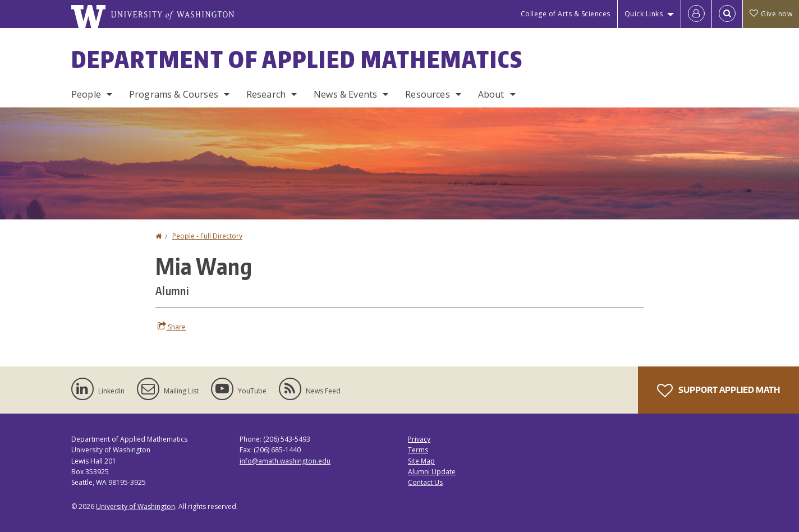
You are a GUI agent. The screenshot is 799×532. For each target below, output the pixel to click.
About (491, 94)
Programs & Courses (174, 94)
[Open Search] (727, 14)
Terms (418, 450)
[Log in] (696, 14)
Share (172, 327)
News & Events (345, 94)
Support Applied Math (718, 391)
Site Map (421, 461)
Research (266, 94)
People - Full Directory (207, 236)
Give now (771, 14)
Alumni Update (432, 472)
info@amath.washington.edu (285, 461)
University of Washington (136, 506)
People (86, 94)
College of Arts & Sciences (566, 14)
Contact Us (425, 482)
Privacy (419, 439)
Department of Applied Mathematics (297, 59)
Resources (427, 94)
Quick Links (644, 14)
